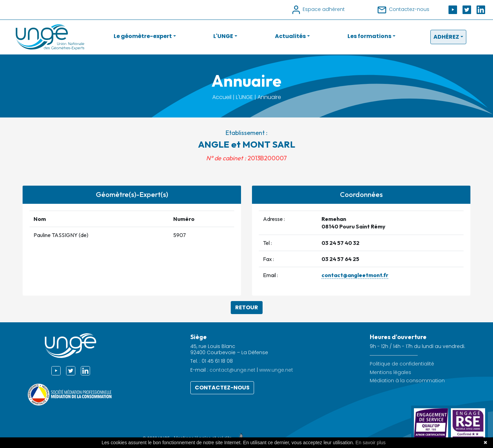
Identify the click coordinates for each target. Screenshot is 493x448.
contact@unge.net (232, 370)
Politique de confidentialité (402, 364)
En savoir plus (370, 443)
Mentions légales (390, 372)
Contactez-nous (222, 388)
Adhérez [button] (446, 37)
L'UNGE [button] (223, 36)
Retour (247, 307)
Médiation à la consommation (407, 381)
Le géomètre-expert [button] (143, 36)
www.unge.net (276, 370)
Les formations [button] (369, 36)
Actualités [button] (290, 36)
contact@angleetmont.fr (355, 275)
